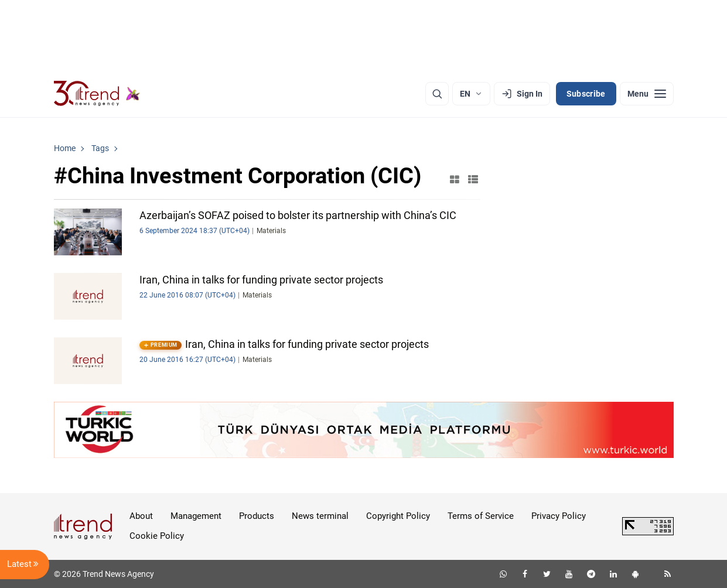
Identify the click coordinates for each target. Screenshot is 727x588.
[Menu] (647, 94)
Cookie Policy (157, 536)
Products (257, 516)
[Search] (437, 94)
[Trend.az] (97, 94)
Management (196, 516)
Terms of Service (481, 516)
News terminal (320, 516)
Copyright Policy (398, 516)
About (141, 516)
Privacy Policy (559, 516)
